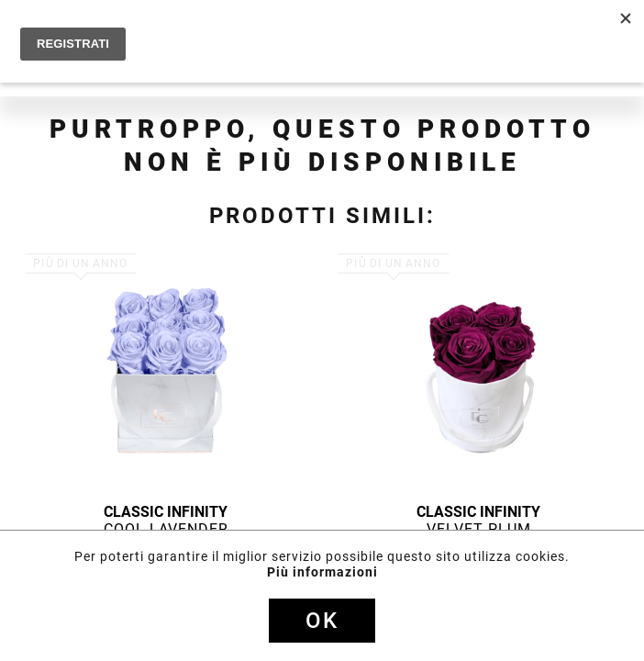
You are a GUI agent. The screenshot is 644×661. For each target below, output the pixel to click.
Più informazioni (322, 572)
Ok (322, 621)
